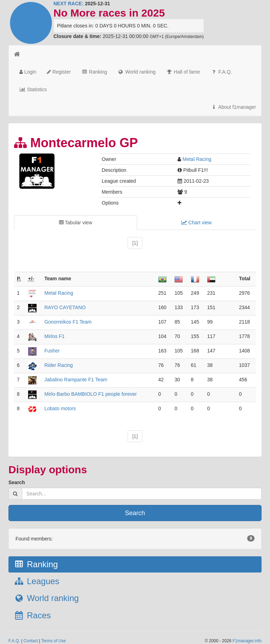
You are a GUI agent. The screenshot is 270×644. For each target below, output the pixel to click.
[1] (135, 243)
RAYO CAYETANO (65, 307)
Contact (31, 641)
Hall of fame (183, 72)
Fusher (52, 351)
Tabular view (76, 223)
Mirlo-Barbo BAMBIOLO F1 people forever (91, 394)
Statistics (33, 89)
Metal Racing (197, 159)
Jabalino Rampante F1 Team (76, 380)
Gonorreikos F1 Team (68, 322)
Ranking (94, 72)
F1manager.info (247, 641)
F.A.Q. (221, 72)
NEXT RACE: (69, 4)
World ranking (136, 72)
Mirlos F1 (54, 336)
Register (59, 72)
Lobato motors (60, 408)
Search (17, 482)
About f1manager (233, 107)
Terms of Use (53, 641)
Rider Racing (59, 365)
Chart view (197, 223)
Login (28, 72)
